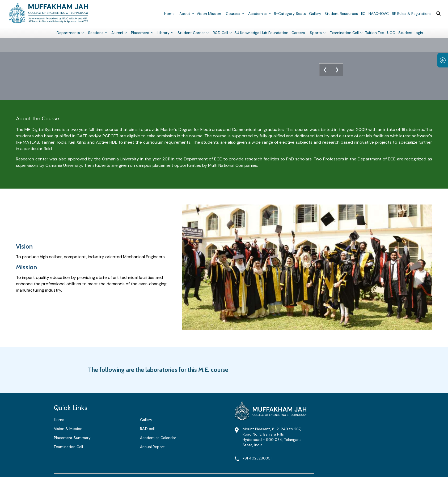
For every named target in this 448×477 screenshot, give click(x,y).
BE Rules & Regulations (412, 13)
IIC (363, 13)
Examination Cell (344, 32)
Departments (68, 32)
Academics (258, 13)
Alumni (117, 32)
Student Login (411, 32)
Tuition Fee (375, 32)
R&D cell (147, 429)
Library (164, 32)
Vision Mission (209, 13)
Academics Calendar (158, 438)
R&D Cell (220, 32)
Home (169, 13)
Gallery (315, 13)
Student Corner (191, 32)
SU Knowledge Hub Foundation (261, 32)
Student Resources (341, 13)
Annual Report (152, 447)
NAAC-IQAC (379, 13)
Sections (96, 32)
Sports (316, 32)
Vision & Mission (68, 429)
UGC (391, 32)
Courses (233, 13)
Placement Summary (72, 438)
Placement (140, 32)
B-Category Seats (290, 13)
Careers (298, 32)
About (185, 13)
